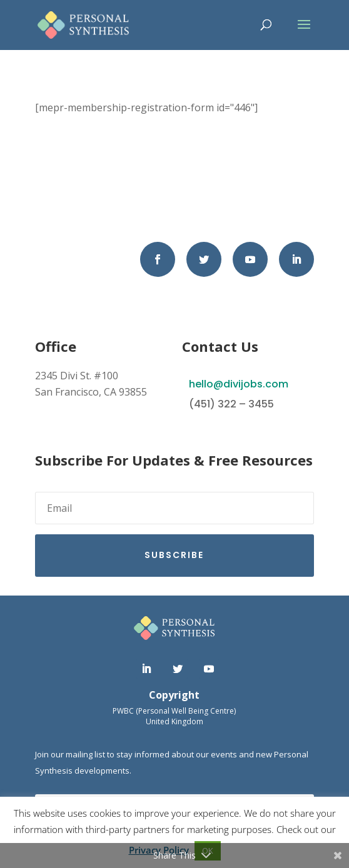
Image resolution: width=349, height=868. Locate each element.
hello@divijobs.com (239, 384)
